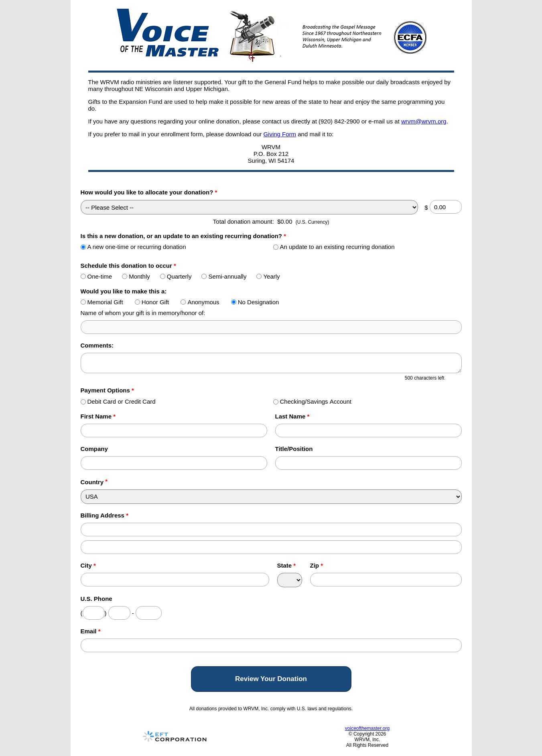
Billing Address (105, 515)
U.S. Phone (96, 599)
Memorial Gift (102, 302)
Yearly (268, 276)
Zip (317, 565)
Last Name (292, 416)
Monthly (136, 276)
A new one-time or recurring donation (133, 247)
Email (91, 631)
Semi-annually (224, 276)
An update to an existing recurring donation (334, 247)
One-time (96, 276)
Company (94, 449)
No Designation (255, 302)
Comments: (97, 345)
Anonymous (200, 302)
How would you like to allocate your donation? (149, 192)
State (287, 565)
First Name (98, 416)
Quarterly (176, 276)
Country (92, 482)
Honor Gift (152, 302)
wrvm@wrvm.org (424, 121)
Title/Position (294, 449)
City (88, 565)
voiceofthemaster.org (367, 728)
